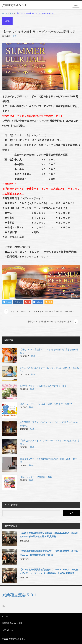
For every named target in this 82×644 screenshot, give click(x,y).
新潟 (11, 13)
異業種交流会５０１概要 (12, 623)
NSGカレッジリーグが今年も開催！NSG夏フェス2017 (46, 404)
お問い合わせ (8, 630)
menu (76, 5)
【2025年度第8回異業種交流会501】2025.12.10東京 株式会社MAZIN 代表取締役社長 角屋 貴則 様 (49, 535)
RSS (4, 606)
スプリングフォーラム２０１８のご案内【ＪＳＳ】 (44, 386)
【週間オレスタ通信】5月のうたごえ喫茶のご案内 (49, 322)
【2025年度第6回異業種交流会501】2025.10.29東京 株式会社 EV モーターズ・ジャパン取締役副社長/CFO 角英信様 (49, 571)
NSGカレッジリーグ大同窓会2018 (36, 477)
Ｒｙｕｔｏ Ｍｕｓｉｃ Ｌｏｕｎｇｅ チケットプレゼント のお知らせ (43, 311)
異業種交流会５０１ (20, 595)
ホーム (5, 616)
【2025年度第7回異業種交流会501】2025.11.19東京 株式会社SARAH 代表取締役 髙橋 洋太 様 (49, 553)
